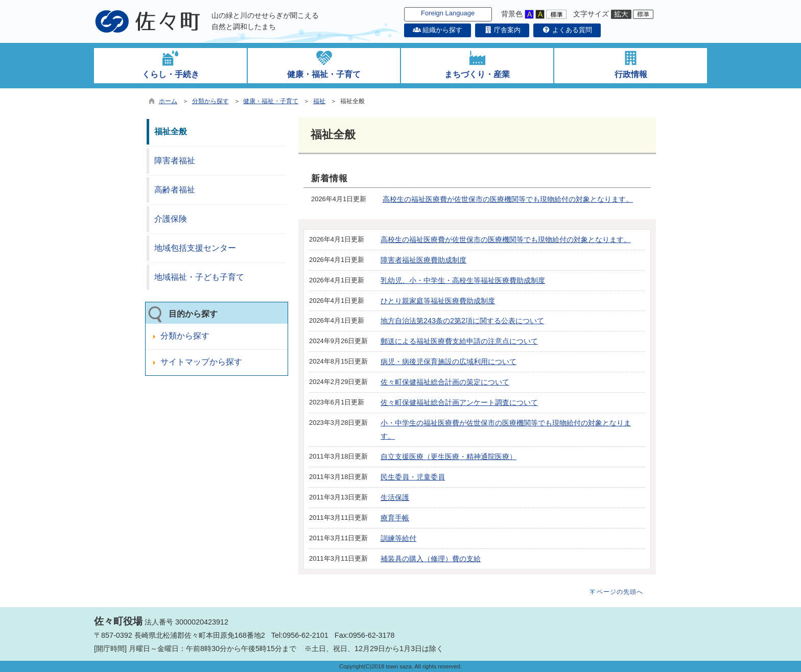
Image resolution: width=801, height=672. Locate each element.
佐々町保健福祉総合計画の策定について (445, 382)
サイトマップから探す (201, 362)
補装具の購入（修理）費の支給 (431, 559)
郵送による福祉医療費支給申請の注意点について (459, 341)
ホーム (168, 101)
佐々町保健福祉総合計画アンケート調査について (459, 402)
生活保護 (395, 497)
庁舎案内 (502, 30)
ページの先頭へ (620, 592)
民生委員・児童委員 (413, 477)
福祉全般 (171, 131)
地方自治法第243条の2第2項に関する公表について (462, 321)
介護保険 (171, 219)
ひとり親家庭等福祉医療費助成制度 (438, 301)
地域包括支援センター (195, 248)
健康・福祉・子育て (271, 101)
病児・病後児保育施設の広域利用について (449, 362)
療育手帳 (395, 518)
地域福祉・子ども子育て (199, 277)
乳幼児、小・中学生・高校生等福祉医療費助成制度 (463, 280)
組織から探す (438, 30)
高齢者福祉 (175, 190)
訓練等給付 (398, 538)
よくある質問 (567, 30)
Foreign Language (448, 13)
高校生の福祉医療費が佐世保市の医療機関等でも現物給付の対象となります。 (508, 199)
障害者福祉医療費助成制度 (423, 260)
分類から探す (210, 101)
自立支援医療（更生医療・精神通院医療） (449, 457)
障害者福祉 (175, 161)
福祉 (319, 101)
